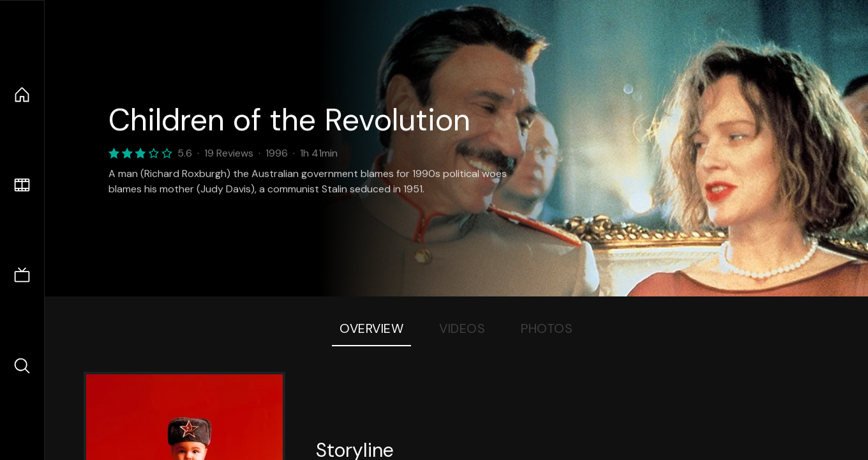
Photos (547, 328)
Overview (371, 328)
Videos (462, 328)
